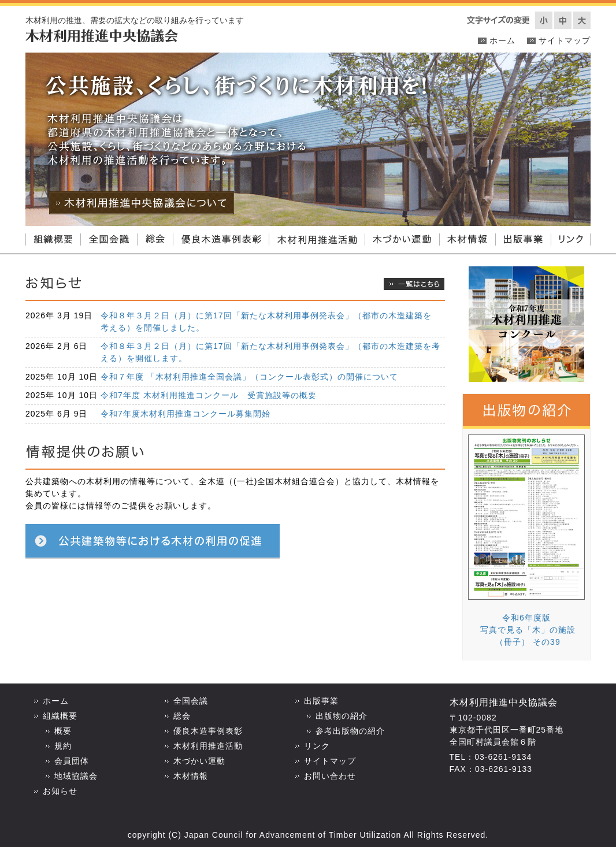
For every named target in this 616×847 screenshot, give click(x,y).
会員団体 (72, 761)
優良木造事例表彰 (221, 240)
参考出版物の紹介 (350, 731)
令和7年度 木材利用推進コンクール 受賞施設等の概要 (209, 395)
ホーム (502, 40)
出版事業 (523, 240)
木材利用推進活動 (317, 240)
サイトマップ (565, 40)
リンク (571, 240)
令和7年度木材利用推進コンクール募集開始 (185, 414)
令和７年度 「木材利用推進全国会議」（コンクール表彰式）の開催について (249, 377)
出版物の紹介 (342, 716)
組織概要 (53, 240)
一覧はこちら (414, 284)
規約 (63, 746)
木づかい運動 (402, 240)
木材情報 (467, 240)
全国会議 (109, 240)
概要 (63, 731)
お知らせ (60, 791)
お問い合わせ (330, 776)
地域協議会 (76, 776)
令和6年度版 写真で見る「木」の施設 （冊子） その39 (526, 630)
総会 (155, 240)
